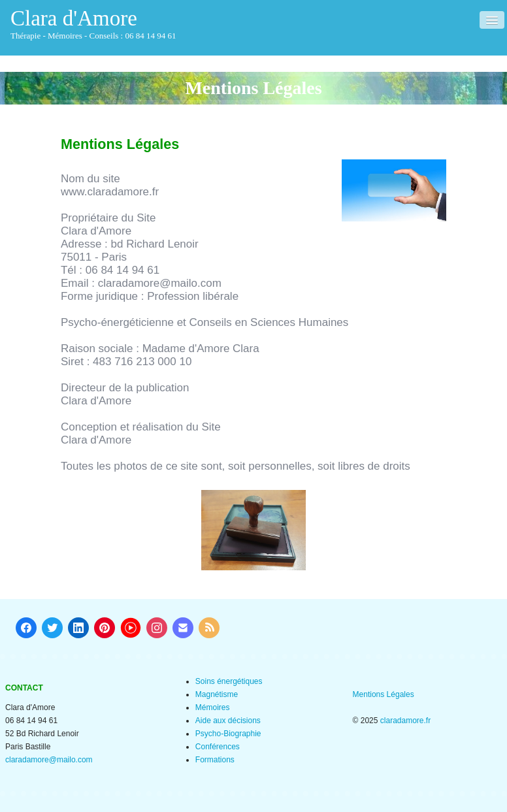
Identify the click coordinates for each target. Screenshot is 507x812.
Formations (215, 760)
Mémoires (213, 707)
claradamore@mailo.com (49, 760)
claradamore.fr (405, 721)
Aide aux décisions (228, 721)
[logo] (98, 25)
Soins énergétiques (229, 681)
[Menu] (492, 20)
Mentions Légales (384, 694)
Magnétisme (217, 694)
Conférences (218, 747)
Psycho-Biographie (228, 734)
